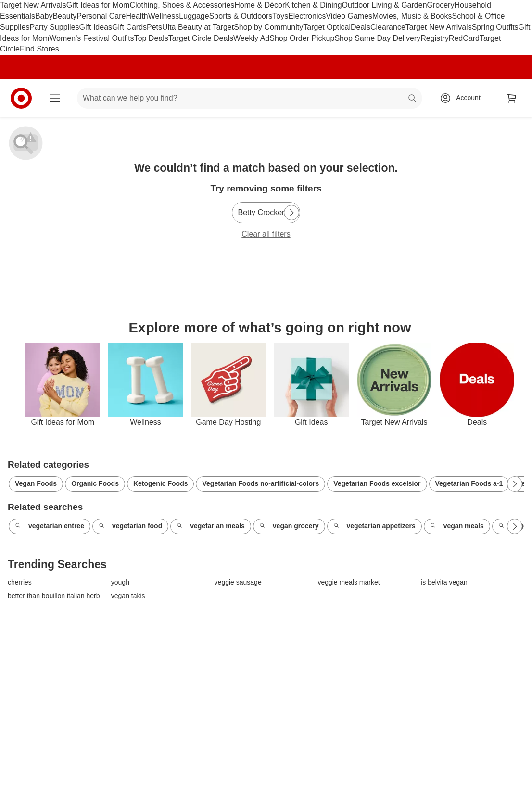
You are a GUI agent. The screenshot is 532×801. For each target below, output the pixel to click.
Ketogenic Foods (161, 483)
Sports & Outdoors (241, 16)
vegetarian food (130, 526)
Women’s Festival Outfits (91, 38)
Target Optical (327, 27)
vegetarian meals (211, 526)
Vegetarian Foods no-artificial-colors (260, 483)
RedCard (464, 38)
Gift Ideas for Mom (98, 5)
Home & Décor (260, 5)
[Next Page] (291, 213)
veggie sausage (238, 582)
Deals (361, 27)
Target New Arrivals (33, 5)
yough (120, 582)
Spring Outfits (495, 27)
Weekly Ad (251, 38)
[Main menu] (55, 98)
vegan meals (457, 526)
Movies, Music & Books (412, 16)
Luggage (194, 16)
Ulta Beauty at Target (198, 27)
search (413, 99)
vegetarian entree (50, 526)
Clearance (388, 27)
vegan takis (128, 596)
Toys (280, 16)
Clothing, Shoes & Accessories (182, 5)
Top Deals (151, 38)
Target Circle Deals (201, 38)
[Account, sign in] (463, 98)
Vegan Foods (36, 483)
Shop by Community (268, 27)
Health (137, 16)
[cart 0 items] (512, 98)
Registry (435, 38)
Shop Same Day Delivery (377, 38)
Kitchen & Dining (313, 5)
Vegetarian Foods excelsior (377, 483)
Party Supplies (54, 27)
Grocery (441, 5)
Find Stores (39, 49)
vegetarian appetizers (374, 526)
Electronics (307, 16)
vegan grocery (289, 526)
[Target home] (21, 98)
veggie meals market (348, 582)
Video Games (349, 16)
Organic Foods (95, 483)
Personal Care (101, 16)
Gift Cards (129, 27)
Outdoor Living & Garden (385, 5)
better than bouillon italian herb (54, 596)
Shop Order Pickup (302, 38)
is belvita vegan (444, 582)
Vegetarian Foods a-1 (469, 483)
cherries (20, 582)
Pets (154, 27)
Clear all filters (266, 234)
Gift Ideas (96, 27)
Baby (44, 16)
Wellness (164, 16)
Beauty (64, 16)
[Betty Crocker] (266, 213)
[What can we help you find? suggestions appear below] (249, 98)
